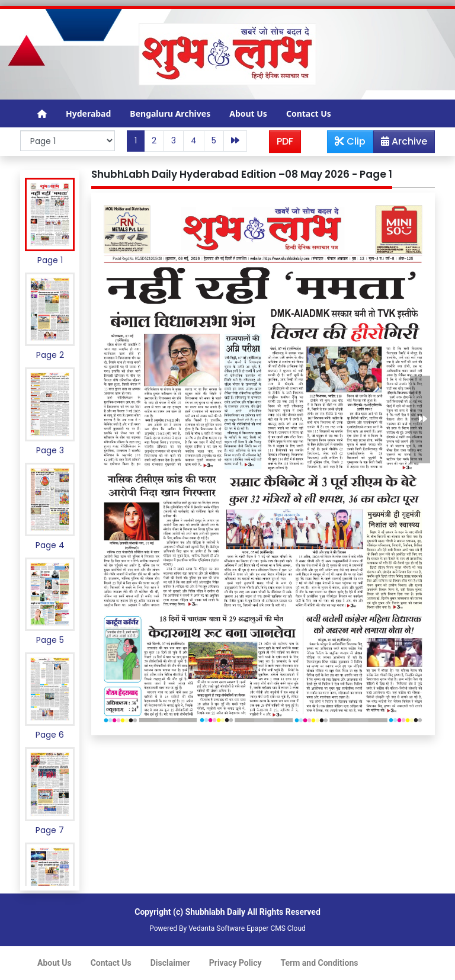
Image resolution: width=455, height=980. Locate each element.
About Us (248, 113)
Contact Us (309, 113)
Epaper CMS (266, 928)
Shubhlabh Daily (215, 912)
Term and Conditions (320, 963)
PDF (285, 141)
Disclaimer (170, 963)
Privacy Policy (235, 963)
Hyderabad (88, 113)
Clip (350, 141)
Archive (400, 143)
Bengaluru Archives (170, 113)
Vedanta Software (217, 928)
